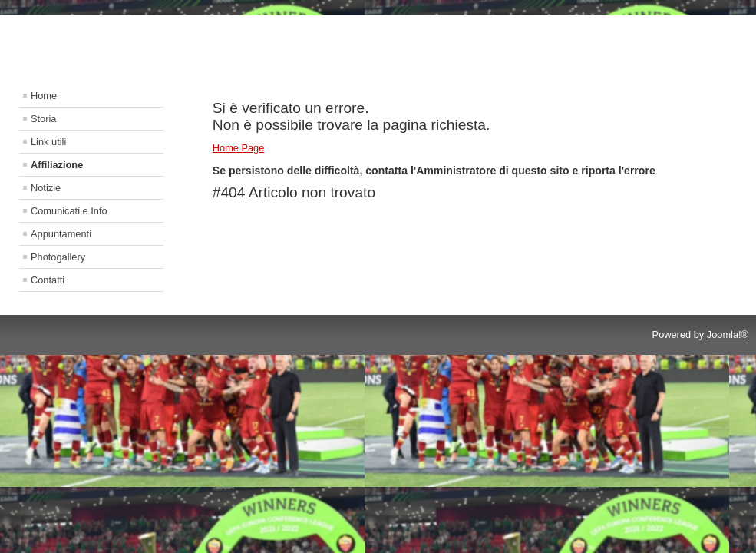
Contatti (48, 280)
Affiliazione (57, 165)
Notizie (46, 188)
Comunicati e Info (69, 211)
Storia (43, 119)
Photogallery (58, 257)
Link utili (48, 142)
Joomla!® (728, 334)
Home (44, 96)
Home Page (239, 148)
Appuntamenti (61, 234)
